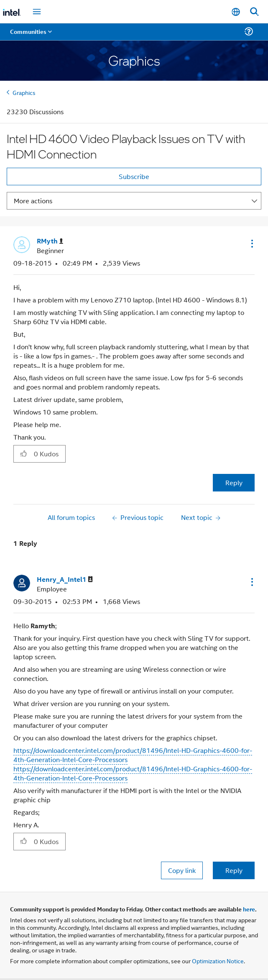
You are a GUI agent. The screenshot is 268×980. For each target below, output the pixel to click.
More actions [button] (33, 201)
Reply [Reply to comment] (234, 870)
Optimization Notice (218, 961)
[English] (236, 12)
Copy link (182, 870)
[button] (251, 243)
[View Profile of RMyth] (50, 241)
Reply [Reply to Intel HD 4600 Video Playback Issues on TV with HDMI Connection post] (234, 482)
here (249, 909)
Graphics (24, 92)
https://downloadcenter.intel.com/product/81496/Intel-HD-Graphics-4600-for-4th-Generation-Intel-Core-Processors (133, 755)
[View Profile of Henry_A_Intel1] (65, 580)
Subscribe (134, 176)
